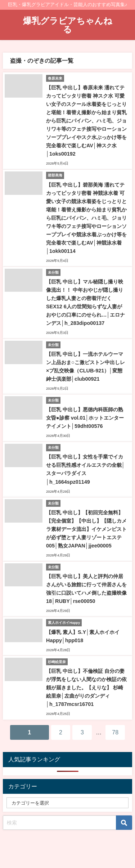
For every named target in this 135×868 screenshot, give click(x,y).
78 (115, 732)
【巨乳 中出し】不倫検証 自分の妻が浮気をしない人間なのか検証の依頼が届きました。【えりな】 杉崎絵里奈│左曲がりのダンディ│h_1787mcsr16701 (86, 688)
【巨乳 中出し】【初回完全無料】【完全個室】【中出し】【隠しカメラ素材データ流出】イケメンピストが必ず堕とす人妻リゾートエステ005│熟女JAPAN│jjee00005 (86, 529)
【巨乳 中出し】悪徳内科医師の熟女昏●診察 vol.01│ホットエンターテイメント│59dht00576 (85, 418)
